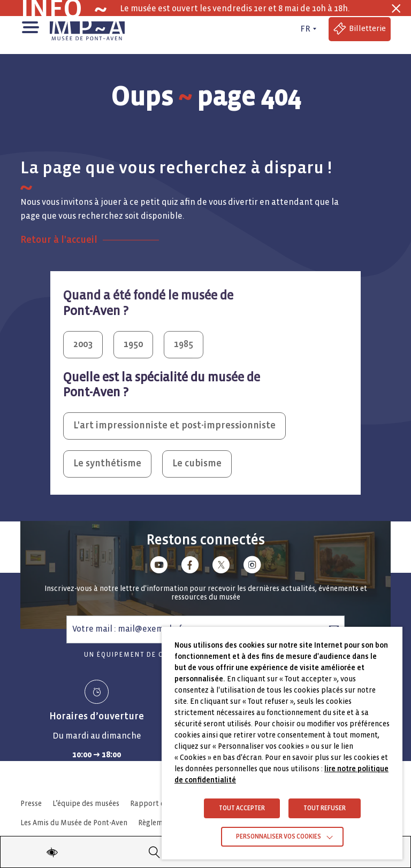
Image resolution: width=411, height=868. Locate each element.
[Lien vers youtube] (159, 567)
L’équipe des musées (86, 804)
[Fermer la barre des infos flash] (396, 9)
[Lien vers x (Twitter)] (221, 567)
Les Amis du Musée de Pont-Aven (74, 823)
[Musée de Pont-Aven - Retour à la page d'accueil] (87, 29)
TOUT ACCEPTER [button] (242, 808)
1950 (133, 344)
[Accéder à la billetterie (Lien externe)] (360, 29)
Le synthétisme (107, 463)
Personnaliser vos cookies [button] (279, 837)
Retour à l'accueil (59, 240)
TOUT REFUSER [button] (325, 808)
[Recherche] (155, 852)
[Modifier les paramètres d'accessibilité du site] (52, 852)
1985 (184, 344)
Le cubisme (197, 463)
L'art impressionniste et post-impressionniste (174, 425)
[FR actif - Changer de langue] (307, 29)
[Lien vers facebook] (190, 567)
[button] (30, 26)
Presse (31, 804)
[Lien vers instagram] (252, 567)
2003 (83, 344)
